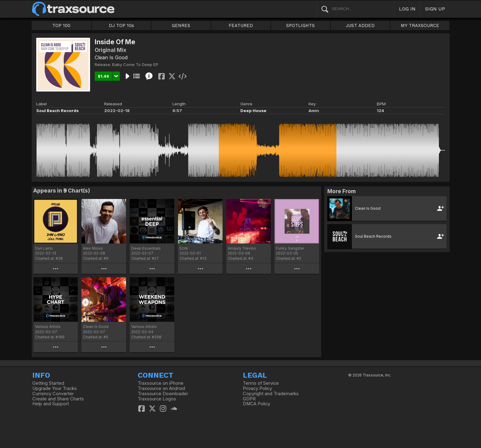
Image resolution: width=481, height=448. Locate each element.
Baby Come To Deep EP (135, 64)
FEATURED (241, 25)
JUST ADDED (360, 25)
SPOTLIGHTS (300, 25)
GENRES (181, 25)
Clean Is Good (111, 57)
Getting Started (48, 383)
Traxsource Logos (157, 399)
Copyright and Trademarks (271, 394)
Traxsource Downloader (163, 394)
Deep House (253, 111)
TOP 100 (61, 25)
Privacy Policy (257, 388)
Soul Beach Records (57, 111)
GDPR (249, 399)
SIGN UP (435, 9)
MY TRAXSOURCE (420, 25)
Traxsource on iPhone (161, 383)
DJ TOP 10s (121, 25)
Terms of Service (261, 383)
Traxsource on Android (161, 388)
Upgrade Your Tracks (55, 388)
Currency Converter (53, 394)
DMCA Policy (256, 404)
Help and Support (51, 404)
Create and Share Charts (58, 399)
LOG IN (407, 9)
